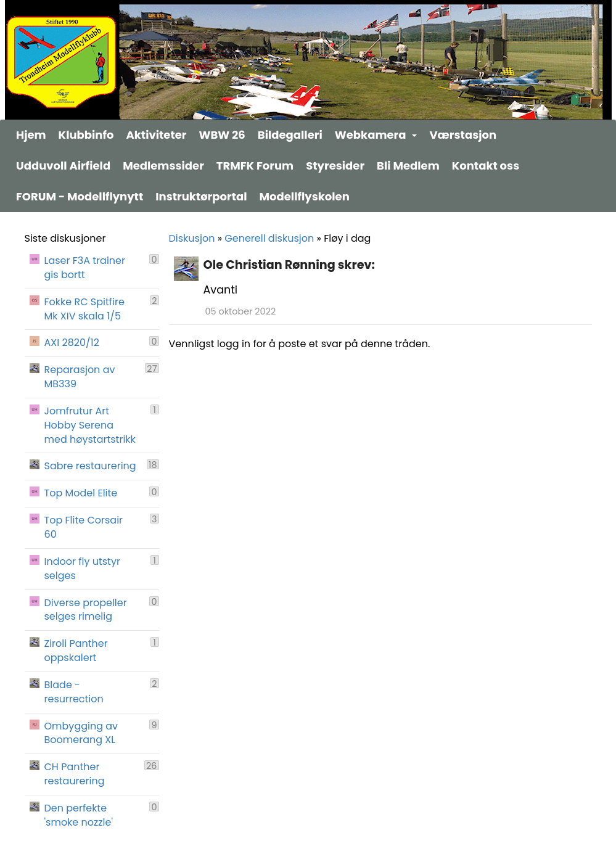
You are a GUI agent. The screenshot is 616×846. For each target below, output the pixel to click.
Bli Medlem (408, 166)
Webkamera (376, 135)
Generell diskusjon (269, 238)
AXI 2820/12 (72, 343)
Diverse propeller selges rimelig (86, 610)
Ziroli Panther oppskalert (76, 651)
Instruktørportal (201, 196)
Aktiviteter (156, 135)
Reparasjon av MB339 (80, 377)
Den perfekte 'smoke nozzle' (79, 815)
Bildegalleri (290, 135)
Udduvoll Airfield (63, 166)
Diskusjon (192, 238)
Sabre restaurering (90, 466)
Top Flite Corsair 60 (84, 528)
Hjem (31, 135)
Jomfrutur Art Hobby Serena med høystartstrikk (90, 425)
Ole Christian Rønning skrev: (289, 265)
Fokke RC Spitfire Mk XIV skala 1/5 (84, 309)
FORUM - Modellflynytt (80, 196)
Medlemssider (163, 166)
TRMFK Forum (255, 166)
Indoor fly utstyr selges (82, 569)
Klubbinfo (86, 135)
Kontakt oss (486, 166)
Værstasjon (463, 135)
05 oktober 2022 (241, 311)
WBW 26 (222, 135)
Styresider (335, 166)
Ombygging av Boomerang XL (81, 733)
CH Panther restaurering (75, 774)
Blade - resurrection (74, 692)
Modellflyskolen (305, 196)
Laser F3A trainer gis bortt (85, 268)
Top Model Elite (81, 493)
